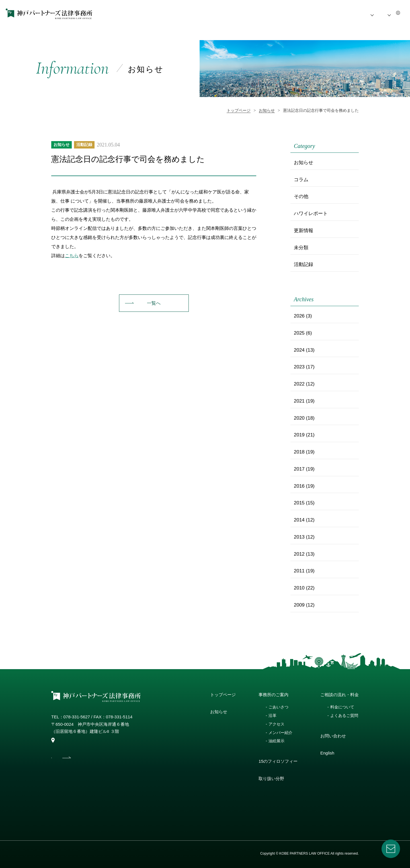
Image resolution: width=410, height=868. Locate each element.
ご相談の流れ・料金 (359, 13)
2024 (299, 350)
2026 (299, 316)
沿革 (272, 716)
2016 (299, 486)
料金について (342, 707)
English (327, 753)
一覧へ (154, 303)
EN (395, 13)
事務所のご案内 (242, 13)
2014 (299, 520)
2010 (299, 588)
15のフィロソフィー (287, 13)
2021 (299, 401)
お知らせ (213, 13)
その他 (301, 196)
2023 (299, 367)
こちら (72, 256)
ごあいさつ (278, 707)
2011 (299, 571)
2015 (299, 503)
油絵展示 (276, 741)
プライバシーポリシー (68, 853)
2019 (299, 435)
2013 (299, 537)
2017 (299, 469)
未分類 (301, 248)
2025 (299, 333)
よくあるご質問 (344, 716)
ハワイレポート (311, 214)
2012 (299, 554)
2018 (299, 452)
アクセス (276, 724)
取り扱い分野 (271, 779)
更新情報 (304, 231)
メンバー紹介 (280, 733)
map (58, 741)
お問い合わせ (333, 736)
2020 (299, 418)
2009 (299, 605)
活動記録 (84, 145)
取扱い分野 (323, 13)
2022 (299, 384)
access (84, 762)
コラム (301, 180)
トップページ (223, 695)
